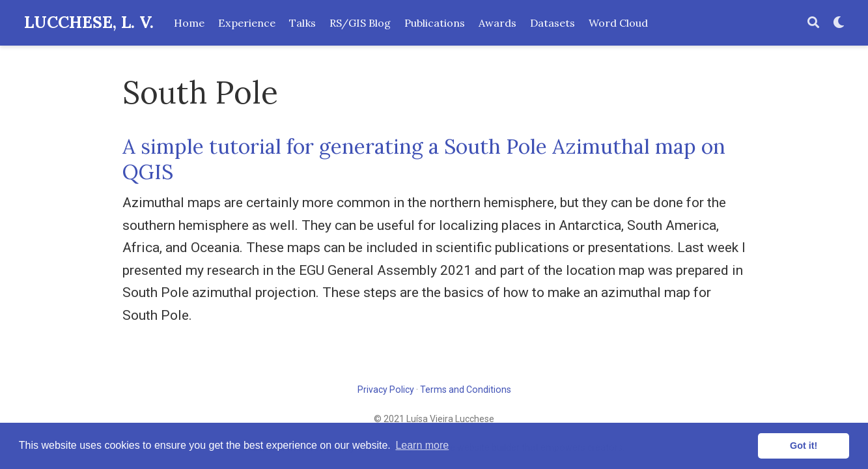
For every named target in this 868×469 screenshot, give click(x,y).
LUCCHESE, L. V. (89, 22)
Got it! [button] (804, 446)
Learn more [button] (422, 445)
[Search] (813, 23)
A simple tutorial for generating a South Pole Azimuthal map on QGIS (424, 159)
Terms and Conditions (466, 390)
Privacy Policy (386, 390)
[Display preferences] (839, 23)
